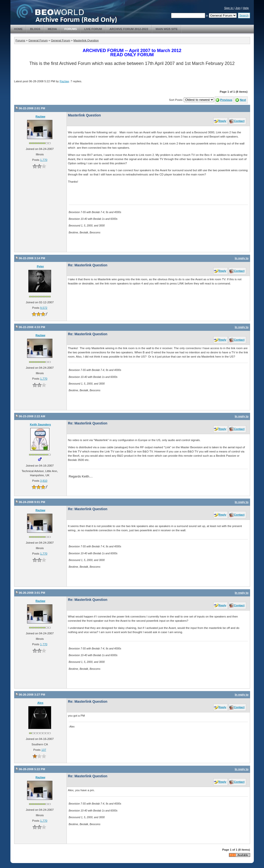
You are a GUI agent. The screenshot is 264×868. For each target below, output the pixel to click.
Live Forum (93, 29)
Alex (40, 703)
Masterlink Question (86, 40)
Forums (71, 29)
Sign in (229, 8)
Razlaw (64, 81)
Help (246, 8)
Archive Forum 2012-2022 (129, 29)
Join (238, 8)
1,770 (44, 160)
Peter (40, 266)
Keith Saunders (40, 424)
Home (19, 29)
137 (44, 750)
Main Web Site (167, 29)
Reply (222, 121)
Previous (226, 100)
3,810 (44, 481)
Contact (239, 121)
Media (52, 29)
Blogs (35, 29)
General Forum (38, 40)
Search (244, 15)
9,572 (44, 308)
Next (243, 100)
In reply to (242, 258)
